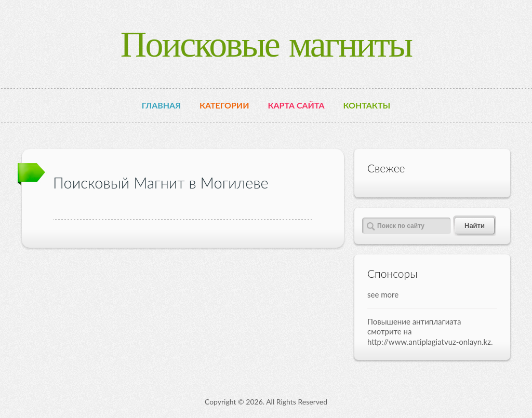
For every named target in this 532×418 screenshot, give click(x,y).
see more (383, 294)
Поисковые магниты (266, 44)
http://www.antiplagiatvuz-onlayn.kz (429, 342)
